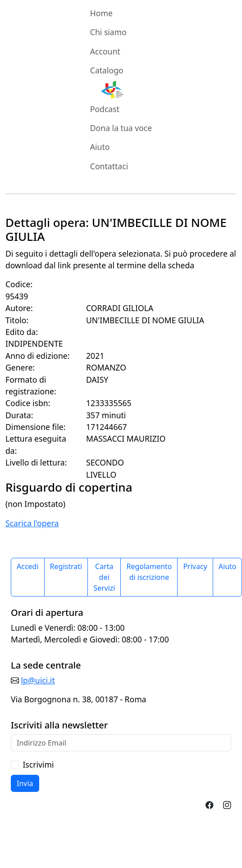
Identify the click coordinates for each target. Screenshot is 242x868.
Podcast (105, 109)
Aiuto (100, 147)
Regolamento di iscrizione (149, 572)
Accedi (28, 566)
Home (101, 13)
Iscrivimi (38, 764)
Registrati (66, 566)
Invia (25, 783)
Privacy (195, 566)
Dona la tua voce (121, 128)
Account (105, 51)
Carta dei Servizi (104, 577)
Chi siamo (108, 32)
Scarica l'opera (32, 523)
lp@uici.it (38, 680)
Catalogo (107, 70)
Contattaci (109, 166)
